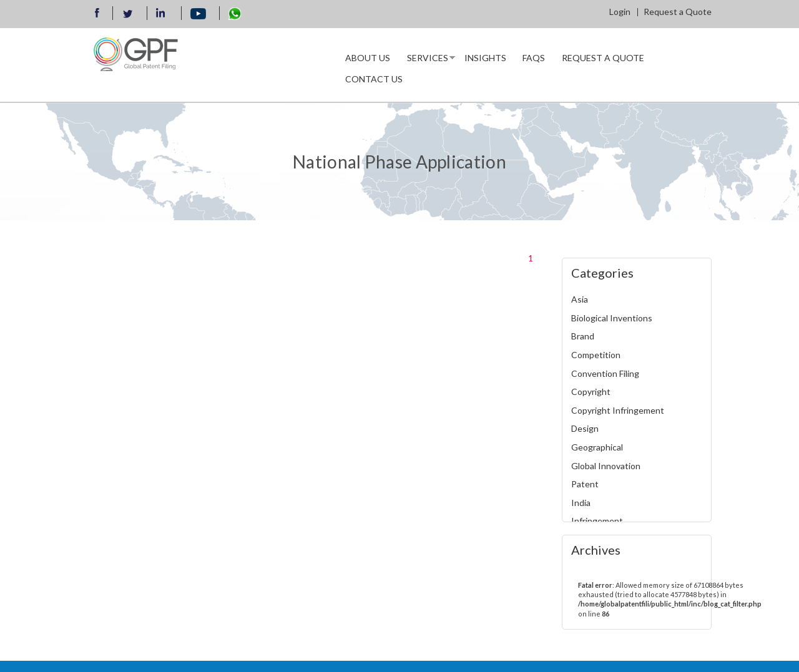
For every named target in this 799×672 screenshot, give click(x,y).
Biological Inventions (612, 318)
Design (585, 428)
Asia (580, 299)
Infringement (597, 521)
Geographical (597, 447)
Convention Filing (605, 373)
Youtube (199, 14)
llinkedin (162, 14)
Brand (583, 336)
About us (368, 58)
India (581, 503)
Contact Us (374, 79)
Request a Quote (678, 12)
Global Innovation (606, 466)
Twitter (128, 14)
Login (620, 12)
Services (427, 61)
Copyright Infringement (618, 410)
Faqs (534, 58)
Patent (585, 484)
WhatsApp (235, 14)
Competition (596, 355)
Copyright (591, 392)
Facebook (97, 14)
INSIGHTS (485, 58)
